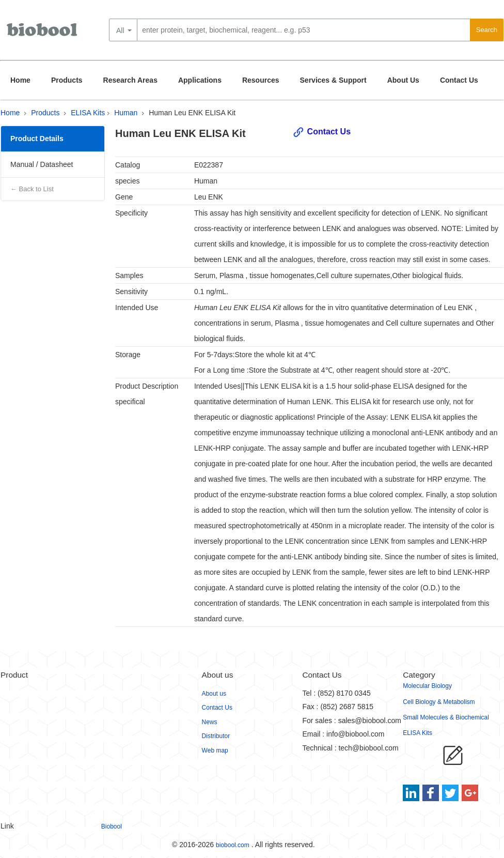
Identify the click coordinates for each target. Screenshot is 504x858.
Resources (261, 80)
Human (126, 113)
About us (214, 694)
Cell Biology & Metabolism (439, 702)
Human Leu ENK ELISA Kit (192, 113)
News (210, 722)
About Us (403, 80)
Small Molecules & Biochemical (446, 717)
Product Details (37, 139)
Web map (215, 750)
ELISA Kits (88, 113)
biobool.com (233, 845)
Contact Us (459, 80)
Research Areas (130, 80)
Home (20, 80)
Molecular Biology (427, 686)
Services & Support (333, 80)
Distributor (216, 736)
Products (67, 80)
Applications (200, 80)
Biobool (112, 826)
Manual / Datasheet (42, 164)
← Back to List (32, 189)
